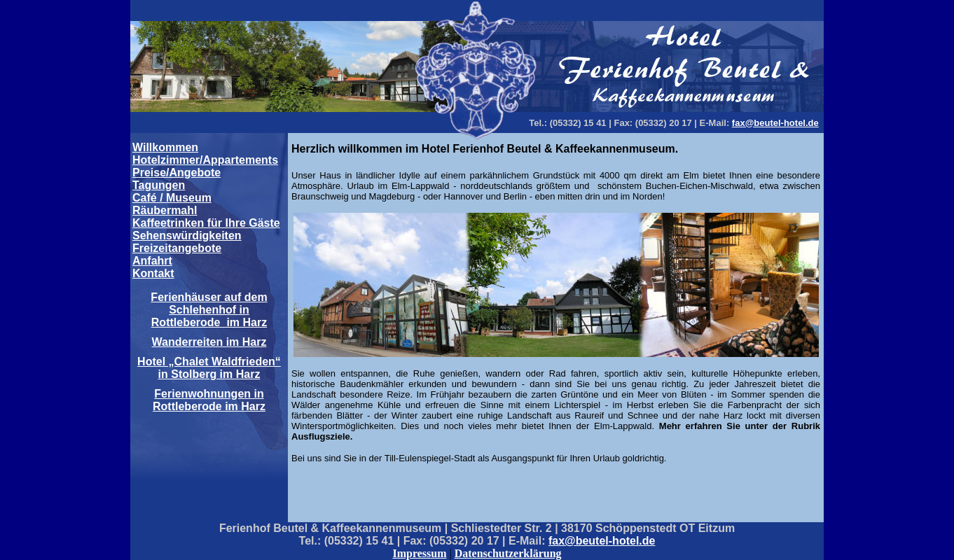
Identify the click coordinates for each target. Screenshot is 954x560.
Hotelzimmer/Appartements (205, 160)
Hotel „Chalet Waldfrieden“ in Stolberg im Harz (209, 368)
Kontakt (153, 273)
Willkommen (165, 147)
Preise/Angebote (177, 173)
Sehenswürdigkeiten (187, 236)
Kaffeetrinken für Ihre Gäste (206, 223)
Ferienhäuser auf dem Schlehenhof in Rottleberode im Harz (209, 310)
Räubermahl (165, 210)
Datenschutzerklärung (508, 553)
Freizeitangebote (177, 248)
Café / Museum (172, 198)
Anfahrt (152, 261)
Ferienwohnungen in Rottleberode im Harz (209, 400)
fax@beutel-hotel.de (775, 123)
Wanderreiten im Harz (209, 342)
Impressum (419, 553)
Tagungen (159, 185)
